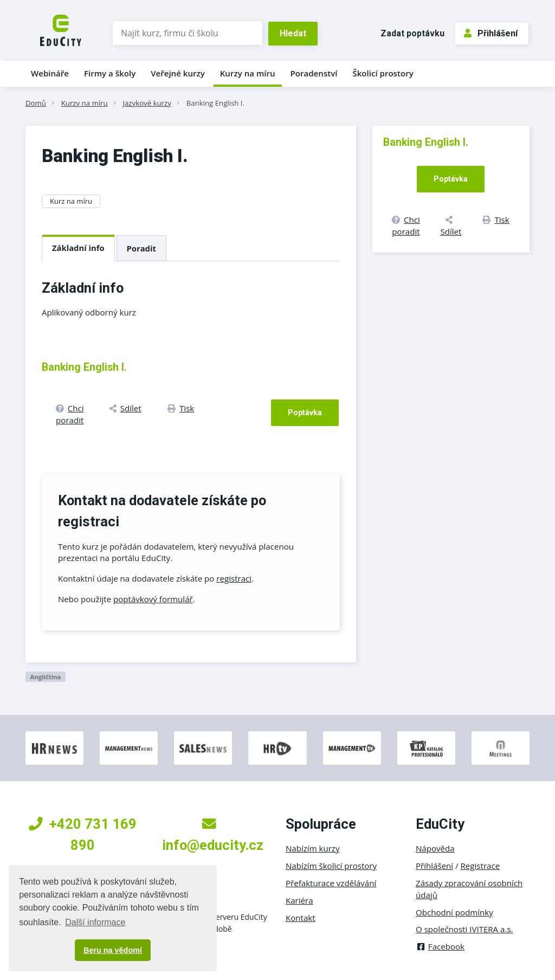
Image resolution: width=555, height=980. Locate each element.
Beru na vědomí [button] (113, 950)
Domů (36, 103)
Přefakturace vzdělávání (331, 883)
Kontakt (301, 918)
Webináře (50, 73)
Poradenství (314, 73)
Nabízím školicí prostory (331, 866)
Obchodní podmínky (454, 912)
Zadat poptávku (412, 33)
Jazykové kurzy (147, 103)
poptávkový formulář (153, 599)
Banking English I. (215, 103)
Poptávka (305, 412)
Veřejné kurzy (178, 73)
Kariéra (299, 900)
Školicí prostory (383, 73)
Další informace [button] (95, 922)
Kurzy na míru (248, 73)
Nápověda (435, 848)
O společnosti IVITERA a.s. (464, 929)
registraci (234, 578)
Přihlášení (491, 33)
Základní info (78, 248)
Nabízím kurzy (312, 848)
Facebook (440, 946)
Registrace (480, 866)
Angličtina (45, 677)
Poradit (141, 248)
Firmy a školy (110, 73)
